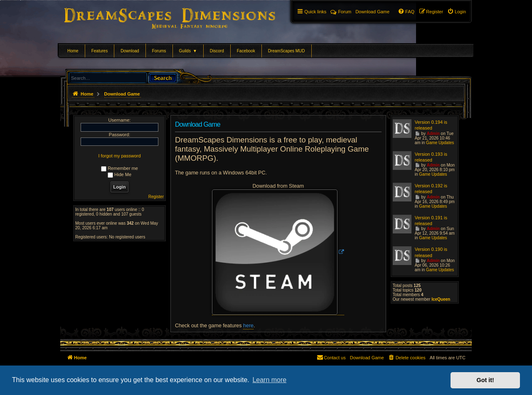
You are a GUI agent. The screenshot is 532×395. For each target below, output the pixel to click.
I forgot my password (119, 156)
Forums (159, 51)
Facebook (246, 51)
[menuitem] (457, 12)
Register (156, 197)
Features (100, 51)
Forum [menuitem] (341, 12)
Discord (217, 51)
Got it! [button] (485, 380)
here (248, 326)
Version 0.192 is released (431, 189)
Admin (433, 134)
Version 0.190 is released (431, 252)
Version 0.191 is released (431, 221)
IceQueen (441, 299)
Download (130, 51)
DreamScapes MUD (287, 51)
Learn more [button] (269, 380)
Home (73, 51)
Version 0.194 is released (431, 125)
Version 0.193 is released (431, 157)
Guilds (188, 51)
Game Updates (440, 143)
